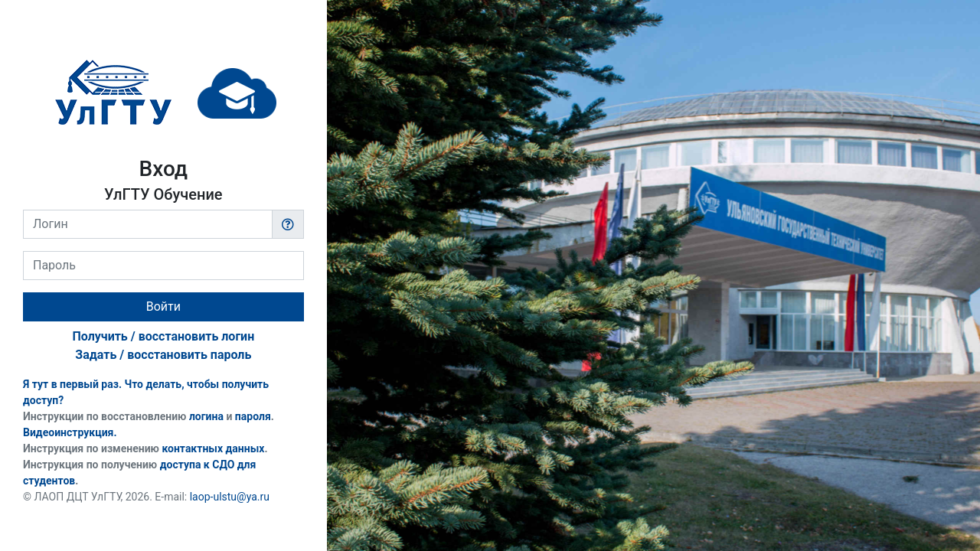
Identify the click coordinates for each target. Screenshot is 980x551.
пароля (253, 416)
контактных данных (213, 448)
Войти (163, 306)
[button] (288, 224)
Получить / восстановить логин (163, 336)
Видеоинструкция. (70, 432)
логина (206, 416)
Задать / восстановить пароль (163, 355)
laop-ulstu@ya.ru (230, 497)
